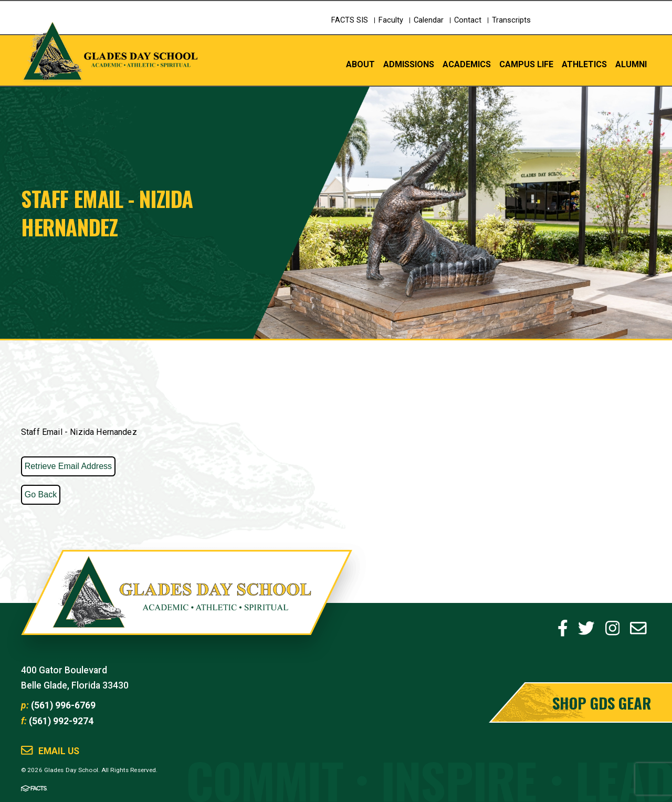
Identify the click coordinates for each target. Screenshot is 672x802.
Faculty (391, 20)
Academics (467, 64)
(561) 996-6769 (63, 705)
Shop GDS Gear (602, 702)
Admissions (409, 64)
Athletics (584, 64)
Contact (468, 20)
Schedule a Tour (606, 29)
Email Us (59, 751)
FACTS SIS (350, 20)
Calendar (429, 20)
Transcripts (511, 20)
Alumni (631, 64)
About (360, 64)
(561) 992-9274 (61, 721)
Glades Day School (186, 603)
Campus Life (526, 64)
